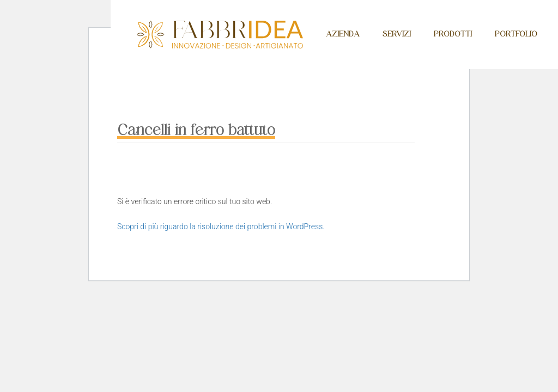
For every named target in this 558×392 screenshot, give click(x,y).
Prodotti (453, 34)
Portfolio (516, 34)
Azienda (343, 34)
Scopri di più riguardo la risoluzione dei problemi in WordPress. (221, 226)
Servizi (397, 34)
